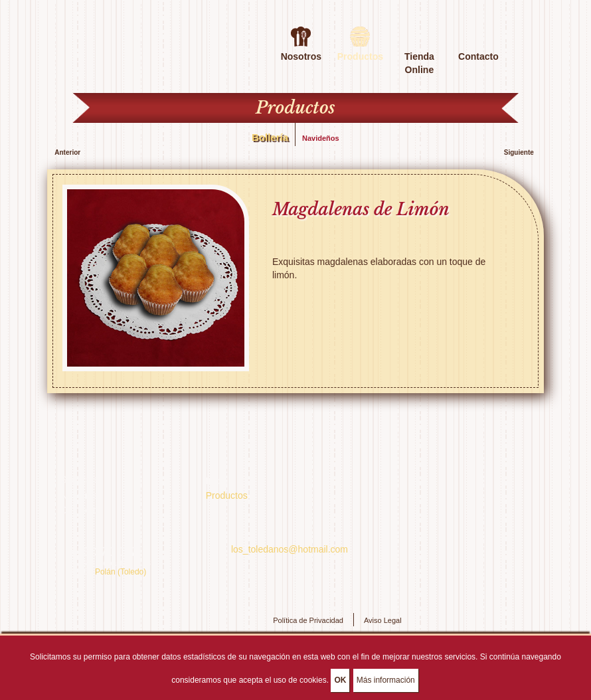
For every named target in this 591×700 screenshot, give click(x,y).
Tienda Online (419, 55)
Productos (227, 495)
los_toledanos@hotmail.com (290, 549)
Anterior (67, 152)
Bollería (270, 137)
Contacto (478, 55)
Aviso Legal (383, 620)
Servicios (79, 480)
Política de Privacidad (308, 620)
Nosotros (301, 55)
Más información (386, 682)
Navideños (321, 138)
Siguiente (519, 152)
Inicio (217, 481)
